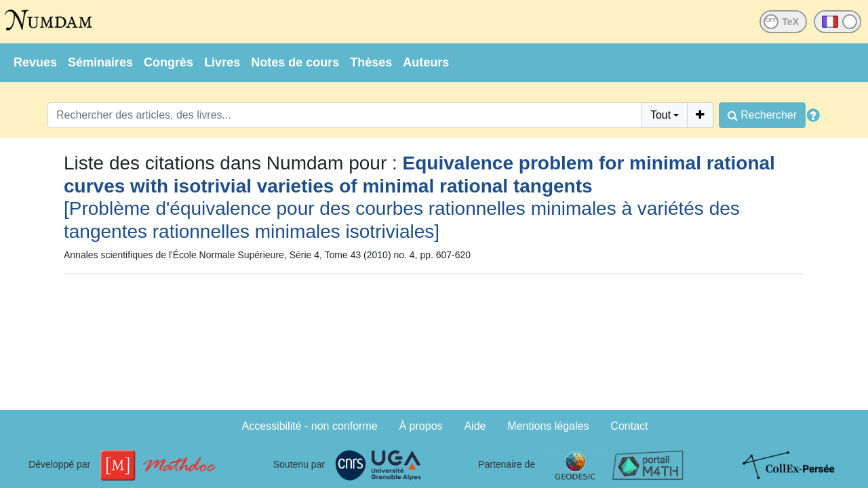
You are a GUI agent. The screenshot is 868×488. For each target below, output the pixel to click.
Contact (629, 426)
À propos (421, 426)
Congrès (169, 62)
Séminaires (100, 62)
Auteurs (426, 62)
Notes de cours (295, 62)
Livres (222, 62)
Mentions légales (548, 426)
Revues (35, 62)
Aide (475, 426)
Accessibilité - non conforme (310, 426)
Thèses (371, 62)
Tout (660, 115)
